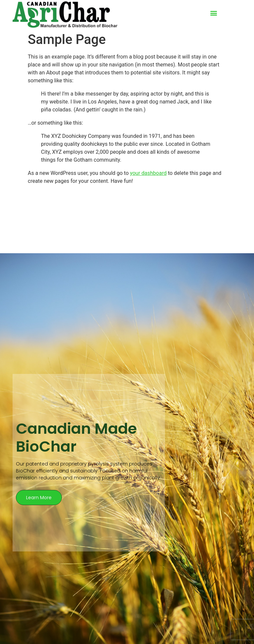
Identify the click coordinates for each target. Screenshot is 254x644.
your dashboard (148, 173)
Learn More (39, 498)
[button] (213, 13)
